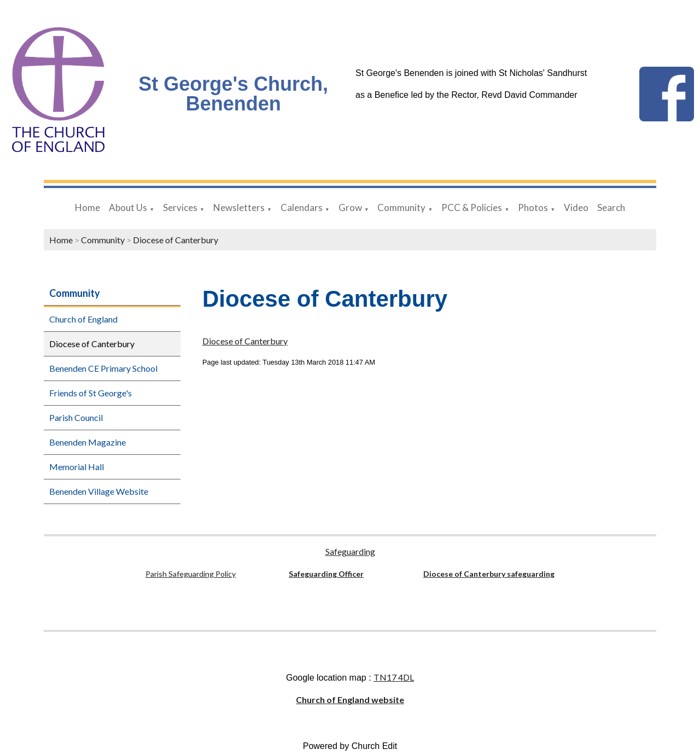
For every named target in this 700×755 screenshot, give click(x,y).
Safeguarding (350, 551)
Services (180, 207)
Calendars (302, 207)
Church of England (83, 319)
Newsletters (239, 207)
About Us (128, 207)
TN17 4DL (394, 677)
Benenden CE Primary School (103, 368)
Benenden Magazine (87, 442)
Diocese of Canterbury (176, 240)
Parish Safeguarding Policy (191, 574)
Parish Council (76, 417)
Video (576, 207)
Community (401, 207)
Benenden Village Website (99, 491)
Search (611, 207)
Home (87, 207)
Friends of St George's (91, 393)
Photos (533, 207)
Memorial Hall (77, 467)
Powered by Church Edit (350, 746)
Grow (350, 207)
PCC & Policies (472, 207)
